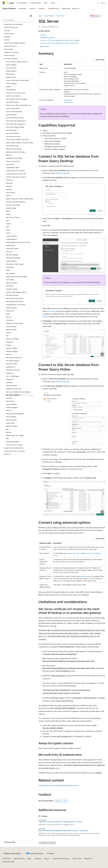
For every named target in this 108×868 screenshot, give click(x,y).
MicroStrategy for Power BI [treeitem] (15, 301)
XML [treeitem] (7, 438)
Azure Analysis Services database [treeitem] (17, 99)
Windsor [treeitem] (9, 432)
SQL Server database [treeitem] (13, 395)
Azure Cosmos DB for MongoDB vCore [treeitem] (18, 105)
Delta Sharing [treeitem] (10, 192)
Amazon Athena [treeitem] (11, 77)
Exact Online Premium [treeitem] (13, 217)
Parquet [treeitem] (8, 333)
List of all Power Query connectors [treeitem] (17, 62)
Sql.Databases (68, 102)
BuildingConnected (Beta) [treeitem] (14, 158)
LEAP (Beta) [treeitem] (10, 286)
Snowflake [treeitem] (9, 382)
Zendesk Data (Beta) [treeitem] (12, 442)
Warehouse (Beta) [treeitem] (12, 426)
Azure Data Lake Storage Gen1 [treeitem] (16, 121)
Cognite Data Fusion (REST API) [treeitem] (16, 174)
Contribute (38, 858)
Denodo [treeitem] (8, 196)
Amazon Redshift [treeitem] (11, 83)
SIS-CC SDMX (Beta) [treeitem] (13, 376)
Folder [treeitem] (8, 230)
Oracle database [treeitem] (11, 326)
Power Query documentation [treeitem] (14, 24)
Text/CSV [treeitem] (9, 410)
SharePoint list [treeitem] (10, 367)
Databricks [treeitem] (9, 183)
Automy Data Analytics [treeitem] (13, 96)
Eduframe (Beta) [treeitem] (11, 208)
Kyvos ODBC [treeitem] (10, 280)
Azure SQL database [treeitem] (12, 133)
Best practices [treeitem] (9, 49)
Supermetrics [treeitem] (10, 401)
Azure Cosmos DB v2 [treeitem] (13, 108)
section (45, 316)
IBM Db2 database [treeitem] (12, 255)
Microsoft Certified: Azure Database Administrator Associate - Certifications (63, 831)
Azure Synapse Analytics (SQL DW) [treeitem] (17, 139)
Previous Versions (19, 858)
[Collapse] (31, 16)
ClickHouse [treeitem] (9, 180)
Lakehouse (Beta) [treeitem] (11, 283)
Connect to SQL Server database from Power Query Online (59, 43)
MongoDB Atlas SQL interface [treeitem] (16, 305)
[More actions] (104, 16)
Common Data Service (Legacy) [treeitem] (16, 177)
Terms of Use (77, 858)
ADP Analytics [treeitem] (10, 74)
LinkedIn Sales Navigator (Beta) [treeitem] (16, 292)
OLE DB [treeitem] (8, 317)
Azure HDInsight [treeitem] (11, 130)
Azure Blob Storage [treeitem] (12, 102)
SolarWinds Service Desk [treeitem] (14, 389)
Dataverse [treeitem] (9, 186)
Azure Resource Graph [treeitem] (13, 136)
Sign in (103, 3)
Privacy (46, 858)
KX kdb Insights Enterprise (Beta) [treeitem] (16, 277)
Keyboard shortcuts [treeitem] (11, 46)
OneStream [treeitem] (10, 320)
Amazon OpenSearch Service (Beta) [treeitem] (17, 80)
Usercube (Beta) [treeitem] (11, 417)
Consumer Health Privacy (61, 858)
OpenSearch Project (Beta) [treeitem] (14, 323)
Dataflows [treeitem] (9, 189)
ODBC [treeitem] (8, 314)
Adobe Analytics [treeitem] (11, 71)
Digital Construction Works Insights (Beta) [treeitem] (19, 199)
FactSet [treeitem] (8, 224)
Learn (40, 16)
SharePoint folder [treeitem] (11, 364)
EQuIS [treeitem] (8, 211)
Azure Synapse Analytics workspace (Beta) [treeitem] (19, 143)
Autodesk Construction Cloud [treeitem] (16, 93)
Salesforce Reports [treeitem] (12, 351)
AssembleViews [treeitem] (11, 90)
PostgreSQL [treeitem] (10, 342)
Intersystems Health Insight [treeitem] (15, 264)
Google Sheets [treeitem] (11, 245)
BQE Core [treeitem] (9, 155)
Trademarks (87, 858)
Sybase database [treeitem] (11, 404)
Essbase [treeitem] (8, 214)
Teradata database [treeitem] (12, 407)
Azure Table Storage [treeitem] (12, 146)
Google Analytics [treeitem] (11, 236)
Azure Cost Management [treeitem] (14, 111)
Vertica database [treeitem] (11, 420)
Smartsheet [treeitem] (10, 379)
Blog (29, 858)
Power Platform (49, 16)
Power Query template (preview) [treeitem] (15, 43)
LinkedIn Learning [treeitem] (12, 289)
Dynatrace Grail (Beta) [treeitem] (13, 205)
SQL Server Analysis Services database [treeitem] (18, 392)
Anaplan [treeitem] (9, 86)
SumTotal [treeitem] (9, 398)
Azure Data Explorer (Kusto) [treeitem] (15, 118)
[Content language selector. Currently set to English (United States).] (12, 853)
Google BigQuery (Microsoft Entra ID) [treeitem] (18, 242)
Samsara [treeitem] (9, 354)
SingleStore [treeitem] (10, 373)
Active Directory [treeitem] (11, 68)
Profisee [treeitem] (8, 345)
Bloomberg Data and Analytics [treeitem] (16, 152)
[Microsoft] (4, 3)
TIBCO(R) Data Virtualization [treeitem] (15, 414)
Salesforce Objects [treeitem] (12, 348)
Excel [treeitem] (7, 220)
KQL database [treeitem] (10, 273)
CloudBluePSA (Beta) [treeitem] (13, 168)
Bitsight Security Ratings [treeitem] (14, 149)
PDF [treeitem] (7, 336)
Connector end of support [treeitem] (14, 445)
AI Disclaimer (7, 858)
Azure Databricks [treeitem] (11, 115)
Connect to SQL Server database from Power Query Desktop (60, 40)
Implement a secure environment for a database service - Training (60, 822)
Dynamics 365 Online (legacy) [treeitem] (16, 202)
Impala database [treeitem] (11, 261)
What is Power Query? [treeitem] (11, 27)
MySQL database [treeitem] (11, 308)
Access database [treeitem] (11, 65)
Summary (43, 35)
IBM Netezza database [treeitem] (13, 258)
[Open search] (98, 3)
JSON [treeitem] (8, 270)
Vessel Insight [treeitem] (10, 423)
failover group (86, 576)
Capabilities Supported (47, 38)
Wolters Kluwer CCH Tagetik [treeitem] (15, 435)
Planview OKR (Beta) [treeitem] (12, 339)
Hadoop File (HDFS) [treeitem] (12, 248)
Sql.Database (68, 100)
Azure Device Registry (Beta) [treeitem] (15, 127)
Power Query (60, 16)
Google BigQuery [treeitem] (11, 239)
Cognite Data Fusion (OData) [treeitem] (15, 171)
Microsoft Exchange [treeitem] (12, 295)
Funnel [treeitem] (8, 233)
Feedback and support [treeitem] (11, 52)
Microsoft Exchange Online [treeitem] (15, 298)
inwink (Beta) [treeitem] (10, 267)
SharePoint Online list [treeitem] (13, 370)
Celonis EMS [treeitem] (10, 164)
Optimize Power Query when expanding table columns (58, 785)
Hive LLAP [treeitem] (9, 252)
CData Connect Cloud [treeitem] (13, 161)
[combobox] (18, 20)
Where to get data (63, 173)
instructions (51, 311)
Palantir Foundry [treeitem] (11, 330)
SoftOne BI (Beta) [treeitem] (11, 386)
